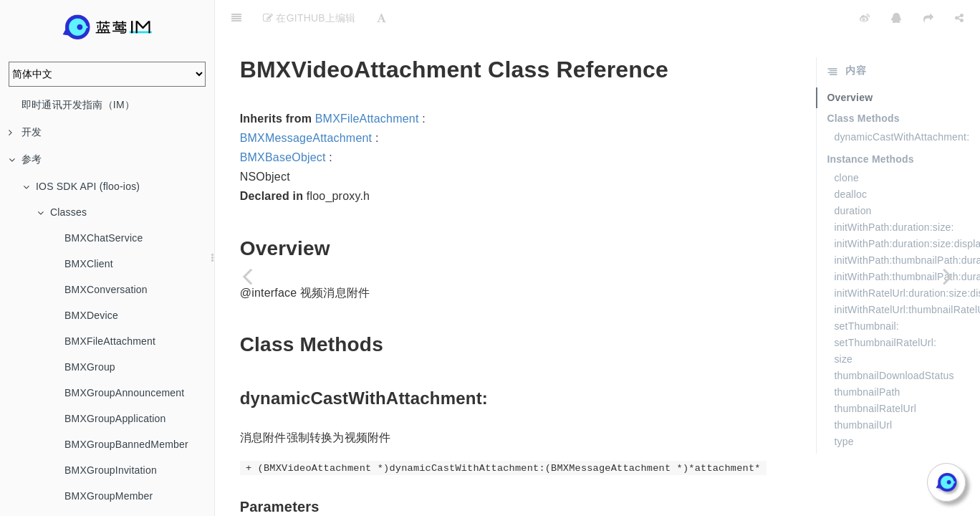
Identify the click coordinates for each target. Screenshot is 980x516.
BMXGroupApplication (115, 419)
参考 (25, 159)
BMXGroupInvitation (111, 470)
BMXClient (89, 264)
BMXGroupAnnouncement (124, 393)
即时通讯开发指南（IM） (78, 105)
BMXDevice (91, 315)
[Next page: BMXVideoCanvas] (948, 276)
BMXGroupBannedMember (126, 444)
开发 (25, 132)
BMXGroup (90, 367)
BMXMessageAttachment (306, 102)
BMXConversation (106, 290)
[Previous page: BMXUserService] (247, 276)
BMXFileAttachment (110, 341)
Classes (62, 212)
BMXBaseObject (283, 121)
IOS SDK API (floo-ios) (81, 186)
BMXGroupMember (109, 496)
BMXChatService (104, 238)
